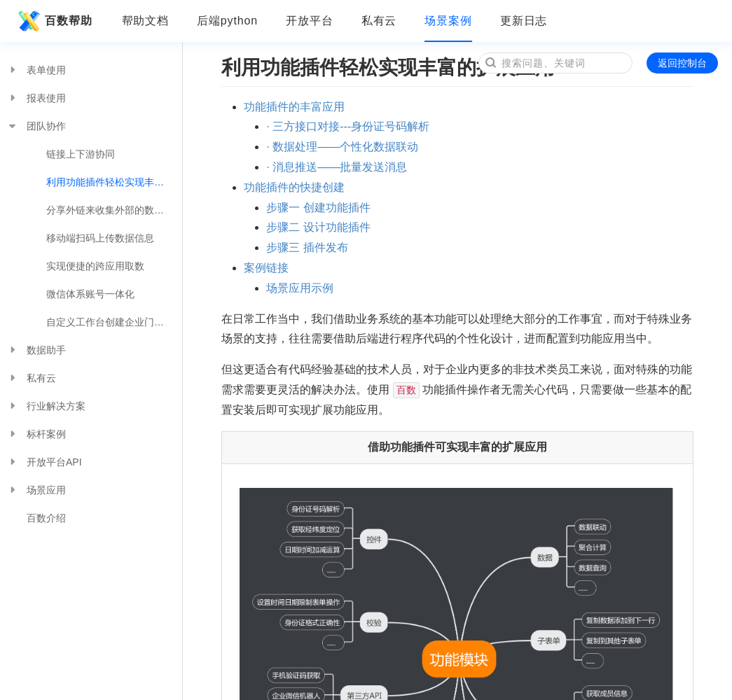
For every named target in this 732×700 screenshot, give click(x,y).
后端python (227, 21)
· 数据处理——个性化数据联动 (342, 147)
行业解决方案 (46, 406)
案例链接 (266, 268)
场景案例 (448, 21)
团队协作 (36, 126)
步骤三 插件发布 (307, 247)
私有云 (379, 21)
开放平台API (44, 462)
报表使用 (36, 98)
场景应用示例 (300, 288)
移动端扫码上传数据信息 (100, 238)
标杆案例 (36, 434)
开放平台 (310, 21)
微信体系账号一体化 (90, 294)
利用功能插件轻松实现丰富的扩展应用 (114, 182)
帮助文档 (146, 21)
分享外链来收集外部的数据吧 (110, 210)
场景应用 (36, 490)
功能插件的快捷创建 (294, 187)
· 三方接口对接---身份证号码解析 (348, 126)
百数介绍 (46, 518)
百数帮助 (53, 21)
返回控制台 (682, 63)
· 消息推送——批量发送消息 (337, 167)
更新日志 (524, 21)
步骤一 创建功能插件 (318, 208)
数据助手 (36, 350)
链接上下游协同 (81, 154)
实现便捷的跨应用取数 (95, 266)
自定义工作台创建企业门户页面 (114, 322)
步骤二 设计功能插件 (318, 227)
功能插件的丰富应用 (294, 107)
